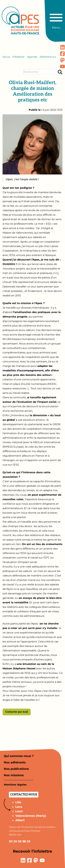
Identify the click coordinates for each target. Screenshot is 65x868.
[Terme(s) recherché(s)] (40, 72)
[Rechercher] (60, 72)
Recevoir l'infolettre (32, 851)
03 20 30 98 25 (20, 841)
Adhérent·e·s (48, 57)
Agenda (32, 57)
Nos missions (14, 775)
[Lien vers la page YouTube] (62, 66)
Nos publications (16, 769)
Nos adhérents (15, 762)
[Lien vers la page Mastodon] (62, 60)
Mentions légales (15, 785)
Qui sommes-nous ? (19, 756)
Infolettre (18, 57)
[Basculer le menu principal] (56, 20)
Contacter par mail (17, 712)
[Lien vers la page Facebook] (62, 54)
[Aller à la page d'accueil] (20, 21)
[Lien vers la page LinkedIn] (62, 47)
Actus (6, 57)
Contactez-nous (24, 795)
